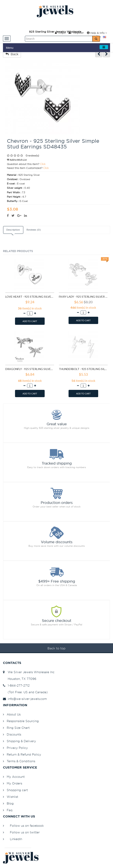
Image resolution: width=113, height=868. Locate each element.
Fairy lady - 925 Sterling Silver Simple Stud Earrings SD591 (83, 297)
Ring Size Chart (18, 728)
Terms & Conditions (21, 761)
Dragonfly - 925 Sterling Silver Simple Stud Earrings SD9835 (30, 369)
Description (13, 230)
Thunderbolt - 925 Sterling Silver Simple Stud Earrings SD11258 (83, 369)
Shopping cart (17, 790)
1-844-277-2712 (16, 685)
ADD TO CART (30, 321)
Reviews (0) (34, 230)
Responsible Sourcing (23, 721)
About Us (14, 714)
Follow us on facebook (27, 826)
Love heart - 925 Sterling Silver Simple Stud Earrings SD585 (30, 297)
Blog (10, 803)
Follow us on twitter (25, 832)
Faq (10, 810)
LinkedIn (16, 839)
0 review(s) (32, 155)
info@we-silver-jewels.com (25, 699)
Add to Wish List (17, 160)
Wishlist (12, 797)
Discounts (14, 734)
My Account (16, 777)
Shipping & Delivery (21, 741)
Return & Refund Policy (24, 754)
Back (12, 54)
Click (43, 164)
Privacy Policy (17, 748)
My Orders (14, 783)
